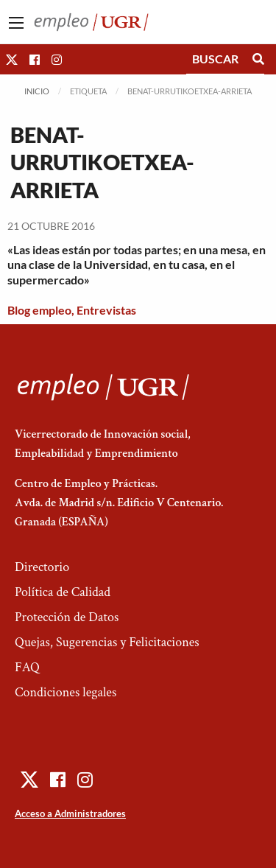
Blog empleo (39, 310)
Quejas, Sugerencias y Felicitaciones (107, 642)
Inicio (37, 91)
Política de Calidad (63, 592)
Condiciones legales (66, 692)
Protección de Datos (67, 617)
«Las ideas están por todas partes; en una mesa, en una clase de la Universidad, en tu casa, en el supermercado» (137, 265)
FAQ (27, 667)
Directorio (42, 567)
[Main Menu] (16, 23)
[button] (12, 59)
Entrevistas (106, 310)
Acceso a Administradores (70, 813)
